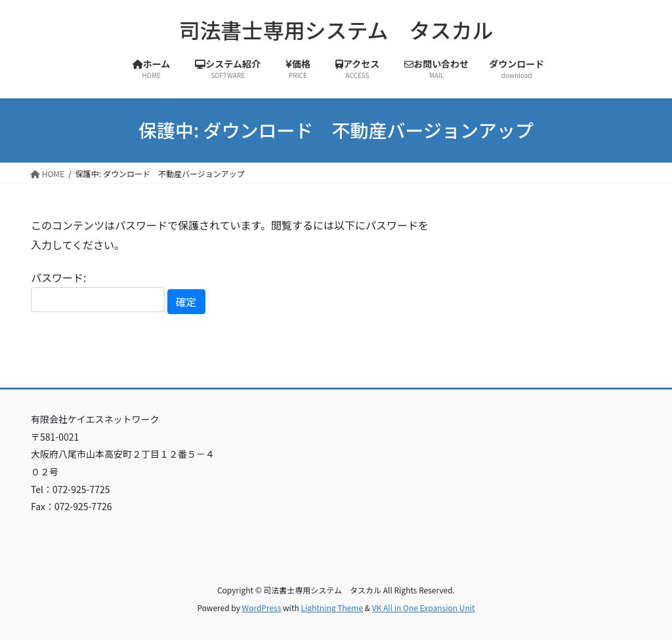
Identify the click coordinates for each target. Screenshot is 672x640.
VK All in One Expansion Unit (424, 608)
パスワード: (98, 291)
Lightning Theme (332, 608)
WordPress (262, 608)
